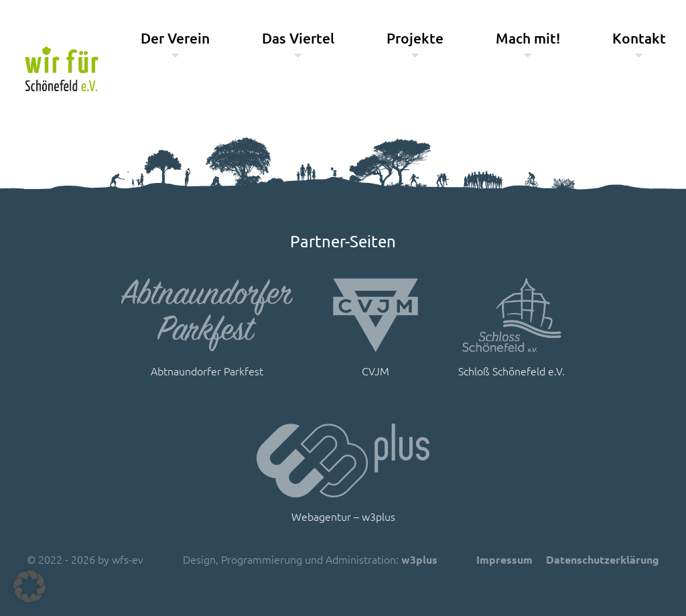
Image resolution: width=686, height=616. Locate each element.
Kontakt (639, 38)
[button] (29, 587)
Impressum (504, 559)
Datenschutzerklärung (603, 559)
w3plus (419, 559)
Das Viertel (298, 38)
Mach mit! (528, 38)
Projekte (415, 38)
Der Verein (175, 38)
